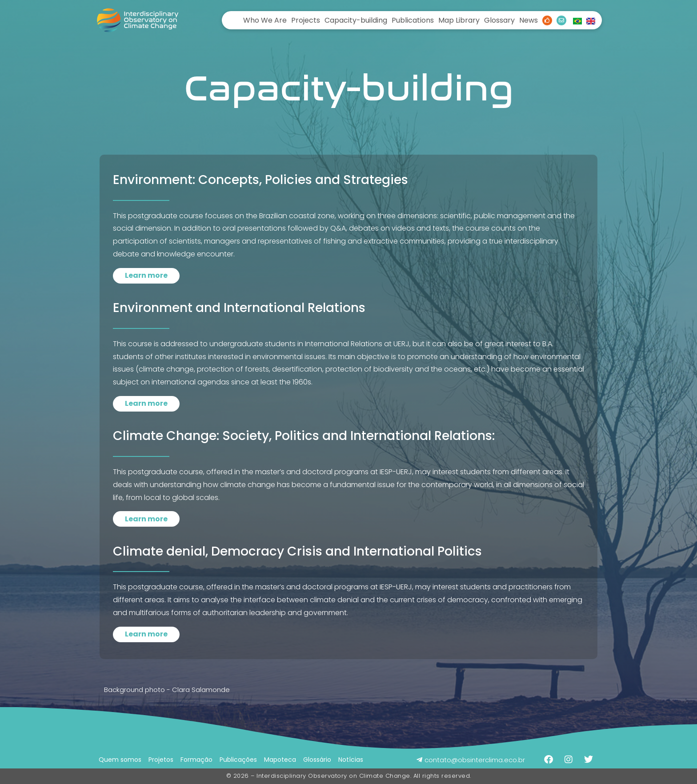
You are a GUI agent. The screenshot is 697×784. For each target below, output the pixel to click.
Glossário (317, 760)
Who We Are (265, 20)
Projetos (161, 760)
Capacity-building (356, 20)
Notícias (351, 760)
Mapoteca (280, 760)
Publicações (238, 760)
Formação (196, 760)
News (529, 20)
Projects (306, 20)
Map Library (459, 20)
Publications (413, 20)
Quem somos (120, 760)
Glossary (499, 20)
